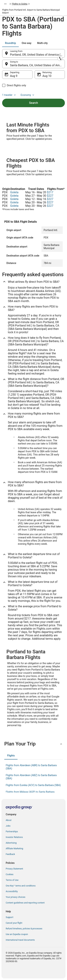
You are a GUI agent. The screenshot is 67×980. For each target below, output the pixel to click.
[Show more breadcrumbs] (5, 4)
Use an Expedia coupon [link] (17, 934)
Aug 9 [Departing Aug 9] (14, 76)
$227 (50, 196)
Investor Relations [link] (14, 837)
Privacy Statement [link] (14, 869)
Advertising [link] (11, 843)
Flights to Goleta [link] (20, 4)
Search (34, 103)
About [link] (9, 820)
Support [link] (9, 917)
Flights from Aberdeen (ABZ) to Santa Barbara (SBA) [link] (31, 777)
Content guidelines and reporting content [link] (25, 903)
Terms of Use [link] (12, 880)
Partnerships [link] (12, 832)
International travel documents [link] (20, 940)
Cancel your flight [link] (14, 923)
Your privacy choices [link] (16, 897)
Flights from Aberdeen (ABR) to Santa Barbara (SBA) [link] (31, 767)
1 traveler (9, 95)
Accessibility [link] (12, 891)
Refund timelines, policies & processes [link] (24, 929)
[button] (33, 744)
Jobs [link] (8, 826)
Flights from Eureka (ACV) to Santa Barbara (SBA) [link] (33, 785)
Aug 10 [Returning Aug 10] (47, 76)
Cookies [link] (10, 874)
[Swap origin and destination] (60, 58)
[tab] (10, 43)
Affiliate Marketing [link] (14, 849)
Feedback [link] (10, 854)
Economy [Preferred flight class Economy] (28, 95)
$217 (50, 192)
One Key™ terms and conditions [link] (21, 886)
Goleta (14, 192)
